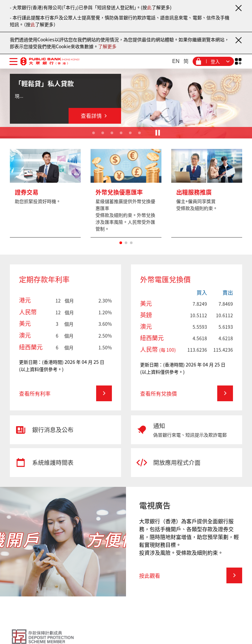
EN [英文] (176, 61)
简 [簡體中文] (186, 61)
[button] (121, 243)
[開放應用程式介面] (187, 463)
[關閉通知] (238, 8)
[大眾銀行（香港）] (50, 61)
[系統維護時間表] (65, 463)
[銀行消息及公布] (65, 430)
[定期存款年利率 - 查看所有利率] (65, 393)
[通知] (187, 430)
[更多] (45, 193)
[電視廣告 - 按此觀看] (191, 575)
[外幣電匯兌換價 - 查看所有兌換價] (187, 393)
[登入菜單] (213, 61)
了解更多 (107, 46)
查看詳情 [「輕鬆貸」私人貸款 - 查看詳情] (95, 115)
